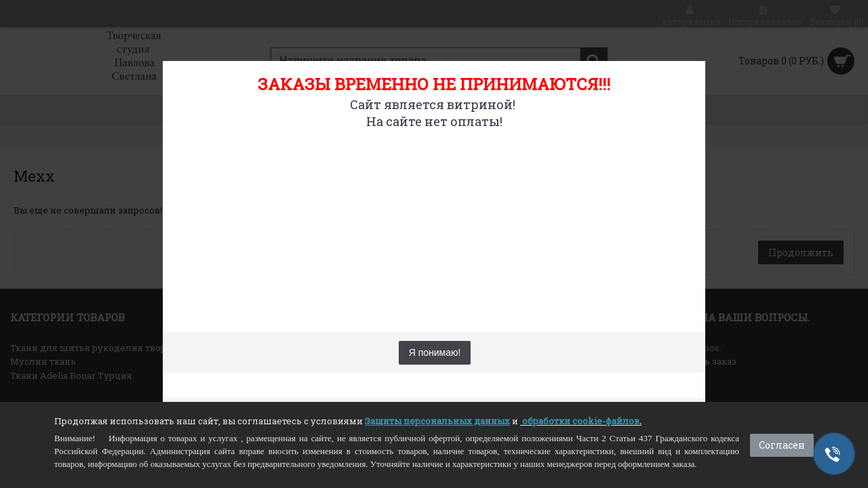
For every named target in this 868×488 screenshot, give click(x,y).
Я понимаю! (435, 352)
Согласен (782, 445)
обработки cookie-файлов (581, 421)
